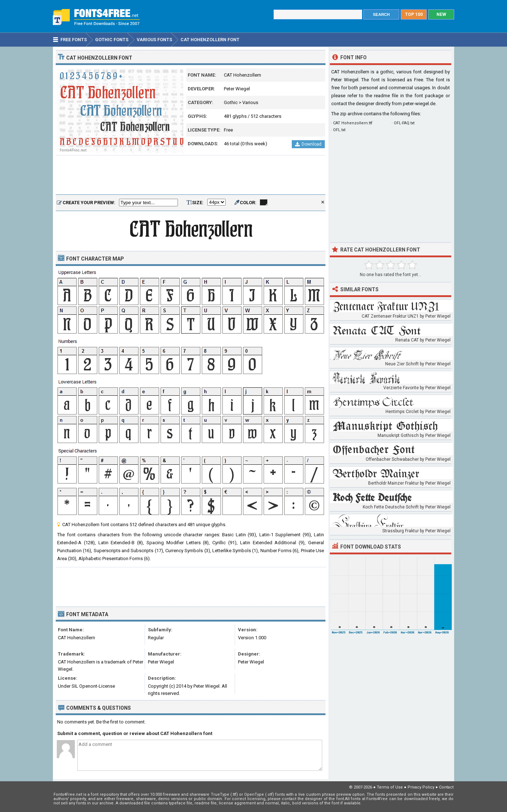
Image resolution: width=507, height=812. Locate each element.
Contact (446, 787)
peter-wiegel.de (419, 104)
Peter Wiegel (237, 89)
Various (250, 102)
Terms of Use (390, 787)
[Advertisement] (191, 175)
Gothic (231, 102)
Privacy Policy (421, 787)
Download (308, 144)
